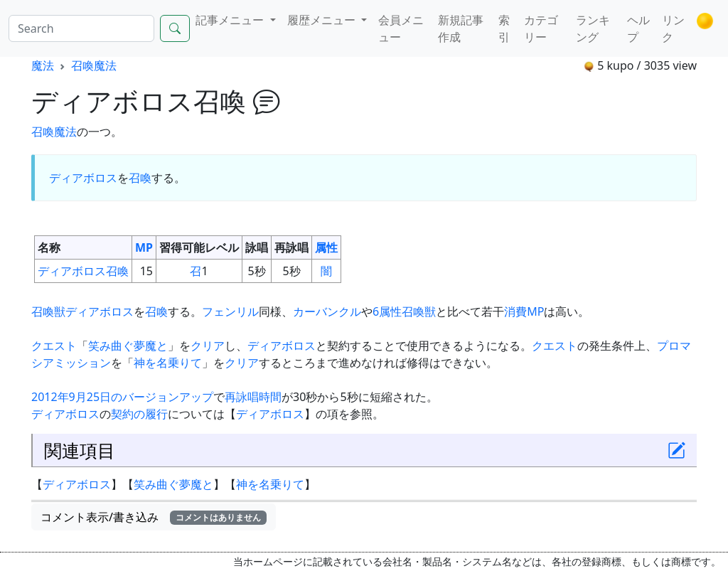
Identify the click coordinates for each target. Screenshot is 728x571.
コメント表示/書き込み (154, 517)
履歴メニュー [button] (323, 20)
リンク (673, 28)
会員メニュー (401, 28)
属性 (326, 247)
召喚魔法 (94, 65)
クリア (208, 346)
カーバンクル (327, 311)
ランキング (593, 28)
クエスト (54, 346)
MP (144, 247)
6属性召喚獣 (404, 311)
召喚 (140, 178)
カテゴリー (541, 28)
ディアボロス (83, 178)
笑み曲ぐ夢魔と (128, 346)
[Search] (81, 28)
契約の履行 (139, 414)
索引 (504, 28)
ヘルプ (638, 28)
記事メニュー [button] (231, 20)
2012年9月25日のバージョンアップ (122, 397)
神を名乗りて (168, 363)
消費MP (524, 311)
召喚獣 (48, 311)
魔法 (43, 65)
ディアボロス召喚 (83, 271)
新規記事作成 (461, 28)
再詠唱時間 (253, 397)
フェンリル (230, 311)
